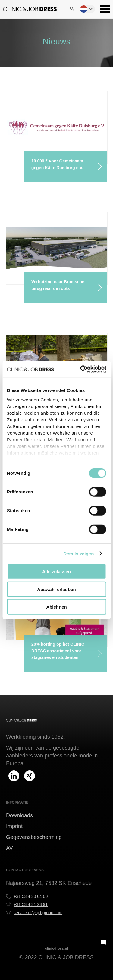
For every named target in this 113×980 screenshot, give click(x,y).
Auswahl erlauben (56, 589)
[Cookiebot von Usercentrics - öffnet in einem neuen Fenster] (81, 369)
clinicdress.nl (56, 949)
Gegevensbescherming (34, 837)
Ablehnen (56, 607)
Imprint (14, 826)
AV (9, 848)
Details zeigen (78, 553)
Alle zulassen (56, 572)
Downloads (19, 815)
